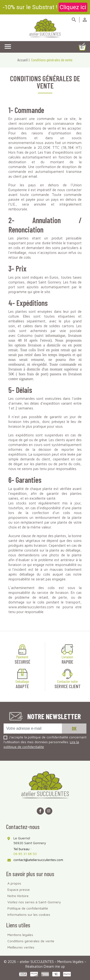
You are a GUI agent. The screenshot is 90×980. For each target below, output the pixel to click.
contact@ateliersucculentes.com (38, 860)
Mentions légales (20, 935)
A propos (14, 883)
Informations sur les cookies (29, 914)
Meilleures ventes (21, 947)
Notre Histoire (18, 896)
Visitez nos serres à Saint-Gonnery (34, 902)
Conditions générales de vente (31, 941)
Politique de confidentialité (28, 908)
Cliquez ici (73, 7)
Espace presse (19, 889)
